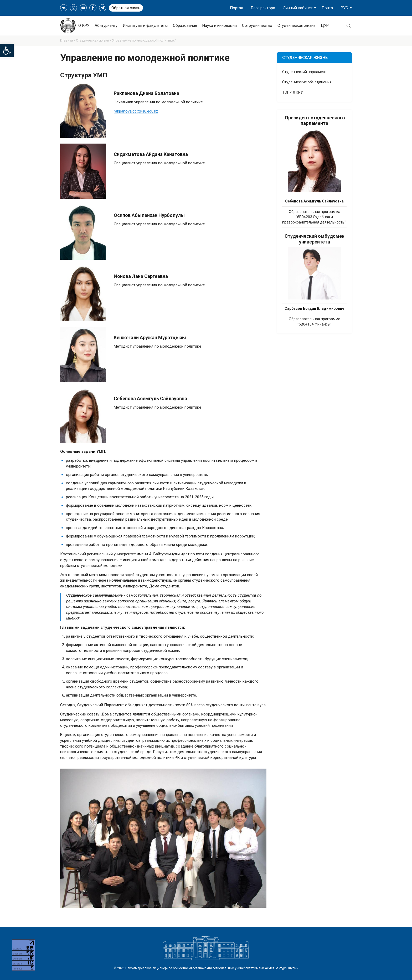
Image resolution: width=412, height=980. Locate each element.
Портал (236, 8)
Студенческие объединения (307, 82)
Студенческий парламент (305, 72)
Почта (327, 8)
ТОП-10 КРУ (293, 92)
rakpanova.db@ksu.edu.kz (136, 111)
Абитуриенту (106, 26)
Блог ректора (263, 8)
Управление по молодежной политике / (144, 40)
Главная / (68, 40)
